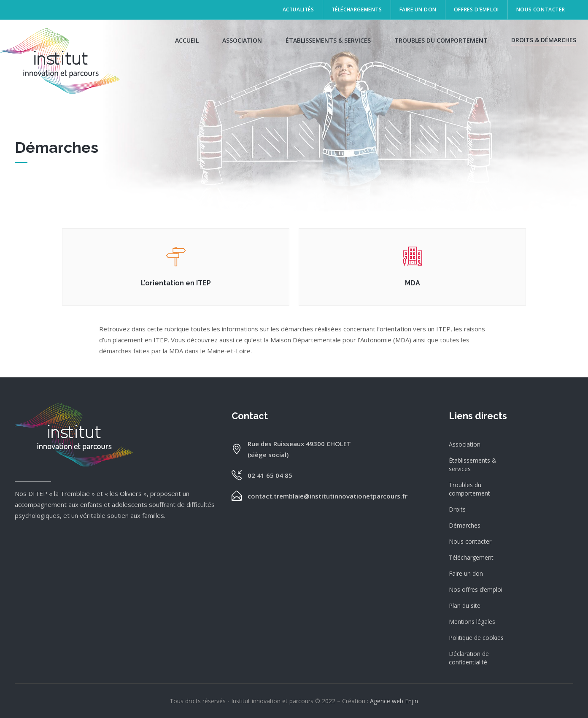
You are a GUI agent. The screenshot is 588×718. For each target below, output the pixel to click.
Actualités (298, 9)
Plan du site (465, 606)
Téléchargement (471, 557)
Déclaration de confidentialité (469, 658)
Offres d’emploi (476, 9)
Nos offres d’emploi (476, 589)
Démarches (465, 525)
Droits (457, 509)
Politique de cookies (476, 638)
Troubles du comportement (469, 489)
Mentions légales (472, 622)
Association (465, 444)
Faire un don (418, 9)
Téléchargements (357, 9)
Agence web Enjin (394, 701)
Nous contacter (541, 9)
